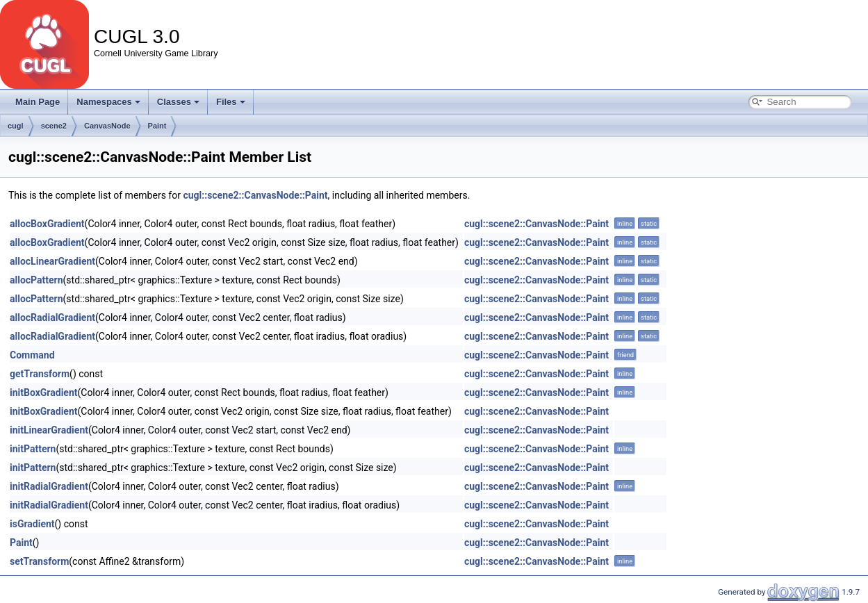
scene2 (54, 126)
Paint (157, 126)
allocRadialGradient (52, 317)
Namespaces (108, 102)
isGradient (32, 524)
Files (231, 102)
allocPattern (36, 280)
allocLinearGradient (52, 261)
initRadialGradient (49, 486)
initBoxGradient (43, 393)
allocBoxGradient (47, 224)
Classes (178, 102)
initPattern (33, 449)
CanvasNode (107, 126)
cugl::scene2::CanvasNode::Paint (255, 195)
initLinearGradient (49, 430)
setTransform (39, 561)
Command (32, 355)
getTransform (40, 374)
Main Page (38, 102)
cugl (16, 126)
